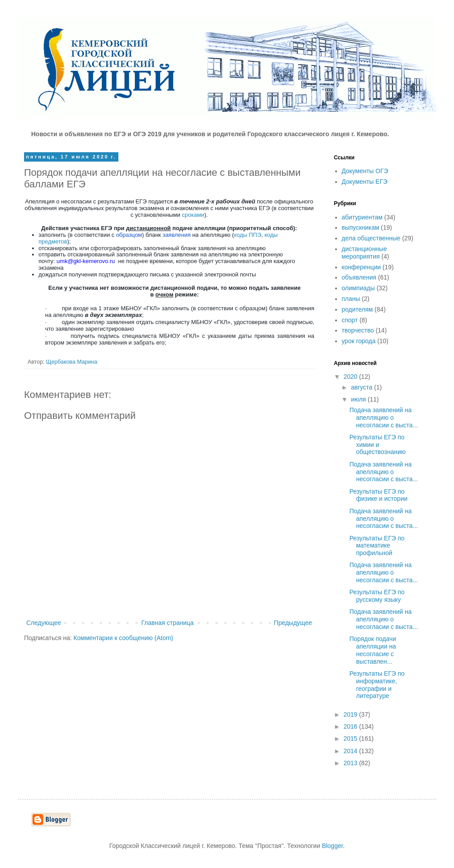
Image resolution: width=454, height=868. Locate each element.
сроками (193, 215)
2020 (351, 377)
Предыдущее (293, 623)
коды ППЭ (248, 235)
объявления (359, 277)
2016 (351, 726)
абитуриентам (362, 217)
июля (359, 399)
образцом (129, 235)
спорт (350, 320)
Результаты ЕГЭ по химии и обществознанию (377, 445)
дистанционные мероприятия (365, 253)
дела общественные (371, 238)
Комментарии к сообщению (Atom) (123, 638)
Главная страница (168, 623)
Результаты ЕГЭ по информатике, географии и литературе (377, 685)
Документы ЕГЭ (365, 182)
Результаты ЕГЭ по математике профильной (377, 546)
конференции (361, 267)
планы (351, 299)
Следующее (44, 623)
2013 (351, 763)
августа (362, 387)
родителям (357, 309)
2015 (351, 738)
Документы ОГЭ (365, 171)
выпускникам (361, 227)
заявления (177, 235)
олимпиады (359, 288)
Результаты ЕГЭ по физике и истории (379, 495)
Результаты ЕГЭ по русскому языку (377, 596)
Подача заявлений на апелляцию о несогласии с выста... (384, 418)
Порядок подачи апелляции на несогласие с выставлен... (373, 650)
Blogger (332, 846)
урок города (359, 341)
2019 (351, 714)
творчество (358, 330)
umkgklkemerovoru (86, 261)
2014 (351, 751)
